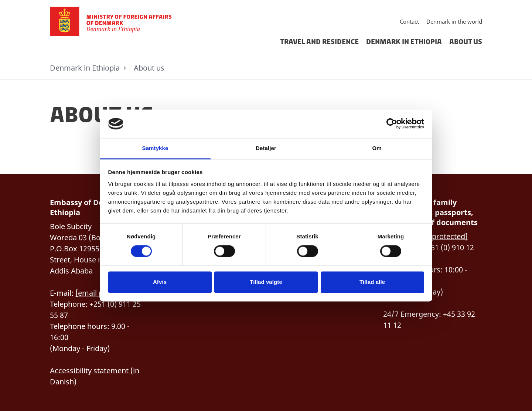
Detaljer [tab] (266, 148)
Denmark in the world (454, 21)
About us (466, 42)
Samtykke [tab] (155, 148)
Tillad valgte (266, 282)
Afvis (160, 282)
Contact (409, 21)
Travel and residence (319, 42)
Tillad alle (372, 282)
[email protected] (438, 236)
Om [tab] (377, 148)
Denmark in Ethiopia (404, 42)
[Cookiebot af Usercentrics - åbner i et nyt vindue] (392, 124)
